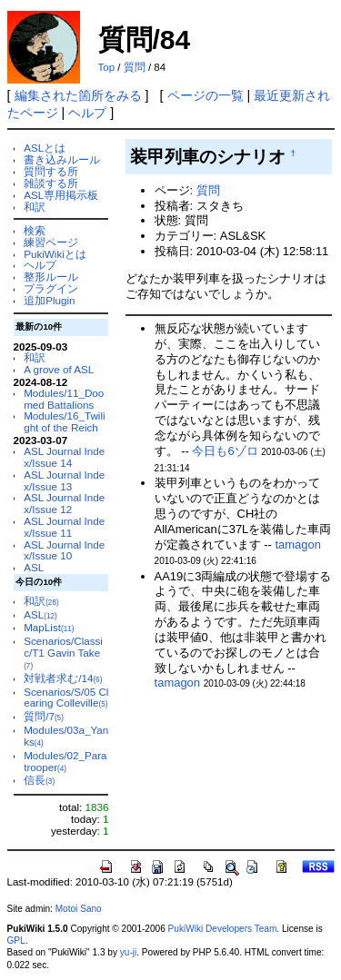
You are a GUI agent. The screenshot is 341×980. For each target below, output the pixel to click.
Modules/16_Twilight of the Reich (64, 421)
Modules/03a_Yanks (66, 736)
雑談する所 (51, 183)
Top (107, 67)
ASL (34, 567)
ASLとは (45, 148)
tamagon (297, 544)
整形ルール (51, 277)
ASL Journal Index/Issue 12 (64, 503)
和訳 (35, 207)
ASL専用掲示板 (61, 195)
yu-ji (128, 952)
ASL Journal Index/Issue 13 (64, 480)
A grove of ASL (59, 369)
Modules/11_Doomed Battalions (64, 399)
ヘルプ (87, 113)
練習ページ (51, 242)
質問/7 (44, 716)
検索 (35, 230)
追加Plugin (49, 300)
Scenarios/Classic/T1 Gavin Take (63, 653)
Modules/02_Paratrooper (65, 761)
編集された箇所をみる (78, 95)
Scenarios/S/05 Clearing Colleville (66, 698)
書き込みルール (62, 159)
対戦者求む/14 (63, 678)
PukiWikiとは (55, 254)
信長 (39, 780)
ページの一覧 (206, 95)
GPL (16, 940)
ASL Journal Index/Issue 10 (64, 550)
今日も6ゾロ (225, 451)
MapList (49, 627)
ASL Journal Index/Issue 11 (64, 527)
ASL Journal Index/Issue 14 (64, 457)
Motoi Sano (79, 909)
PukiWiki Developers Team (223, 929)
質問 (135, 67)
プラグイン (51, 288)
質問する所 (51, 171)
